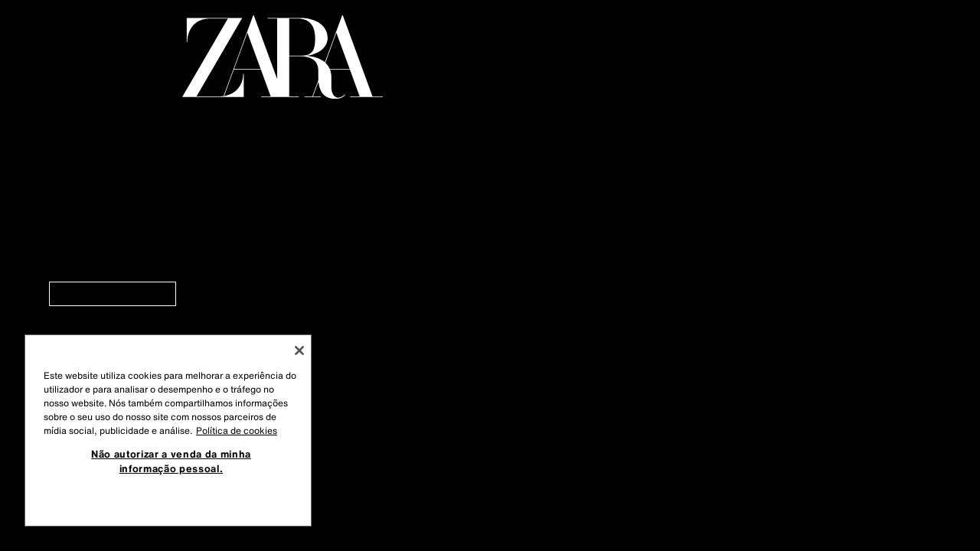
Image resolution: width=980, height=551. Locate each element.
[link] (113, 294)
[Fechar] (299, 350)
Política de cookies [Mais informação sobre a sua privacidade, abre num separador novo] (237, 430)
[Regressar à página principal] (283, 57)
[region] (168, 430)
